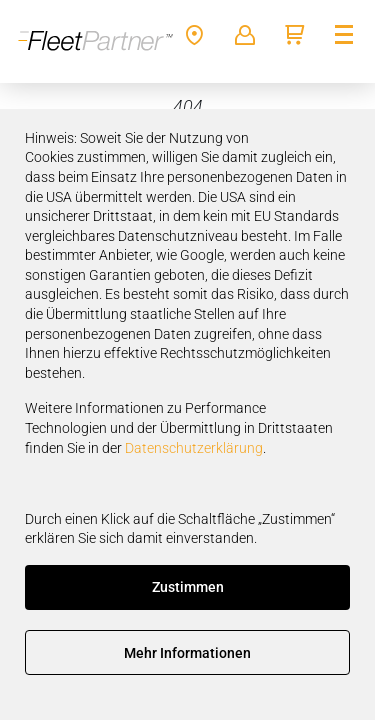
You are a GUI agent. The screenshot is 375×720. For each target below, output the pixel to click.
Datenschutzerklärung (194, 448)
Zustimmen (188, 587)
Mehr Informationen (187, 653)
